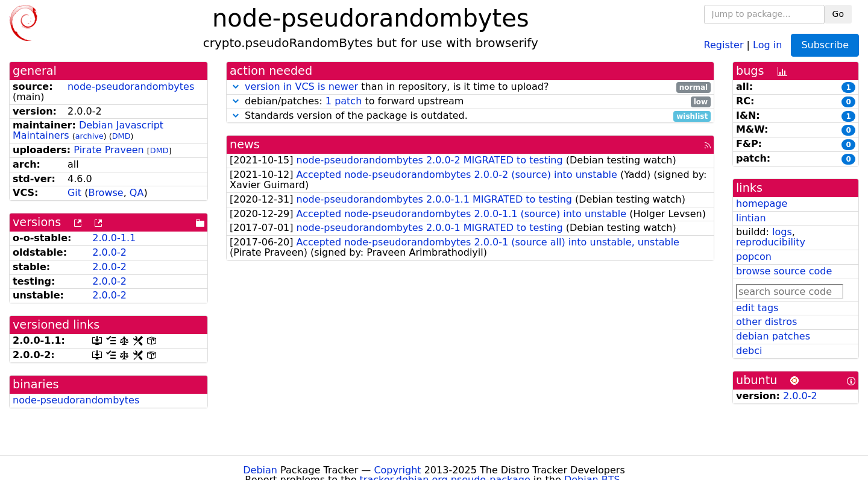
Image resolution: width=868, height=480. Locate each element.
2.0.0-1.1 (114, 238)
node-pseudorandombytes (131, 87)
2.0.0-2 (109, 252)
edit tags (757, 308)
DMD (121, 136)
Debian (260, 470)
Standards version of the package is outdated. (470, 116)
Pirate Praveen (108, 150)
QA (137, 193)
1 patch (344, 101)
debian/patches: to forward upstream (470, 102)
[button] (236, 87)
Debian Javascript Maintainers (88, 130)
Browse (105, 193)
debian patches (773, 336)
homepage (762, 204)
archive (90, 136)
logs (782, 232)
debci (749, 351)
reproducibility (771, 242)
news (245, 144)
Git (74, 193)
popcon (754, 257)
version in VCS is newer (301, 87)
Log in (767, 44)
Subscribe (825, 45)
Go (838, 14)
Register (724, 44)
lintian (751, 218)
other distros (766, 322)
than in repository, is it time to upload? (470, 87)
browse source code (784, 271)
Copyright (397, 470)
